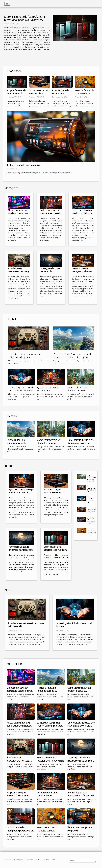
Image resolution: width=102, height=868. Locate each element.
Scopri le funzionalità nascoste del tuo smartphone (85, 94)
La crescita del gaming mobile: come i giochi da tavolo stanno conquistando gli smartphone (91, 525)
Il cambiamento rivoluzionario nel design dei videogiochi (19, 271)
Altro (53, 860)
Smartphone (8, 860)
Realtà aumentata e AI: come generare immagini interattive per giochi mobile (20, 726)
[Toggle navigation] (7, 4)
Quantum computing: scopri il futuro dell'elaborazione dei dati (50, 391)
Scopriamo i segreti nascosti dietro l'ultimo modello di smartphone (54, 493)
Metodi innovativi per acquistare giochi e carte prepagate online (19, 213)
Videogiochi (19, 860)
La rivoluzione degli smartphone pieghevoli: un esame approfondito (20, 831)
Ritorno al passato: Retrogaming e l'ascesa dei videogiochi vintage (82, 271)
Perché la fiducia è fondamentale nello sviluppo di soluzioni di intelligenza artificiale (73, 357)
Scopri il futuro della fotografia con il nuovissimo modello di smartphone (25, 18)
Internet (47, 860)
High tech (29, 860)
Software (38, 860)
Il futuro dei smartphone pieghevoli (24, 165)
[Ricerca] (83, 861)
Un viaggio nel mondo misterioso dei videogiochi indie (50, 271)
